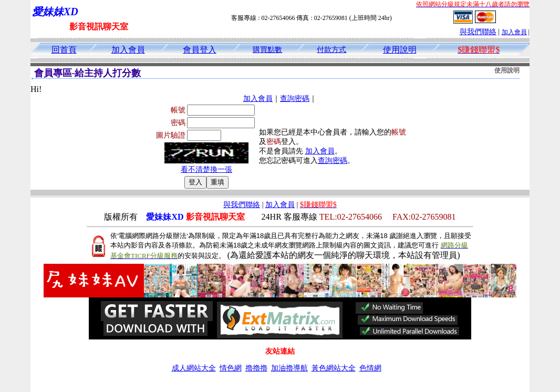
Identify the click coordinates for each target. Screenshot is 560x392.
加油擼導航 (289, 368)
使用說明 (400, 50)
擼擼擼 (256, 368)
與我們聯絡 (478, 32)
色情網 (370, 368)
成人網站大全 (194, 368)
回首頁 (64, 50)
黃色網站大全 (334, 368)
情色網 (231, 368)
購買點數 (267, 50)
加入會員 (514, 32)
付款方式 (331, 50)
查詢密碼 (295, 99)
